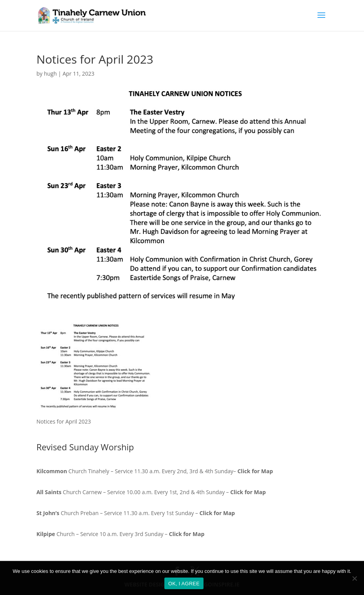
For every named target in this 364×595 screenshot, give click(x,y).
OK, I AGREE (184, 584)
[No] (354, 578)
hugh (50, 74)
